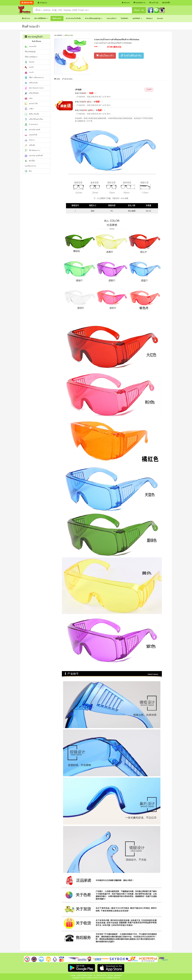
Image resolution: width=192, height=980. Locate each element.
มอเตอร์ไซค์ (31, 135)
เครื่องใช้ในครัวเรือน (34, 119)
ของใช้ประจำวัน (30, 166)
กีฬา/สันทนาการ (32, 151)
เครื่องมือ (30, 145)
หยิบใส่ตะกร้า (105, 56)
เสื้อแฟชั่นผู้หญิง (30, 52)
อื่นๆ (28, 171)
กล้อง (29, 98)
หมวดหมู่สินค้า (34, 37)
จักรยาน (30, 140)
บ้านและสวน (31, 125)
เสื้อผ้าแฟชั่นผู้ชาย (31, 57)
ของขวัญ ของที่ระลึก (34, 156)
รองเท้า (29, 67)
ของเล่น (30, 62)
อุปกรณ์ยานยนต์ (32, 130)
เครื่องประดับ (31, 83)
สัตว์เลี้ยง (30, 161)
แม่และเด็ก (31, 47)
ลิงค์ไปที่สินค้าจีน (131, 56)
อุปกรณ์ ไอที (31, 104)
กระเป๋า (29, 72)
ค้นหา (139, 10)
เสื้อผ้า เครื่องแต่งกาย (34, 78)
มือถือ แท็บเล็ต (32, 114)
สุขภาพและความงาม (34, 88)
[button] (41, 18)
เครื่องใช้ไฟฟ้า (32, 93)
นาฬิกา (29, 109)
